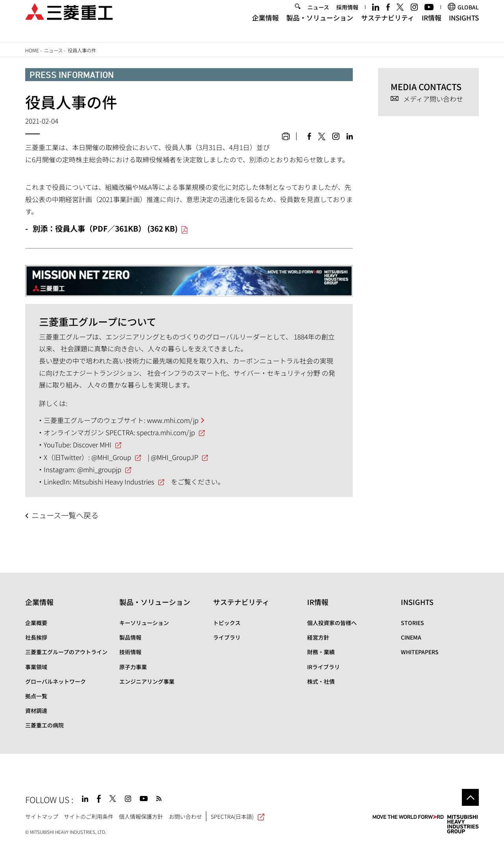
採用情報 (347, 17)
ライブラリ (227, 637)
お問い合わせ (185, 816)
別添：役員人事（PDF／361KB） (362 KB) (105, 228)
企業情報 (265, 27)
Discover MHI (92, 444)
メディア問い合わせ (433, 99)
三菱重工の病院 (44, 725)
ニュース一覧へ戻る (65, 515)
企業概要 (36, 623)
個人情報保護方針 (141, 816)
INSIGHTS (464, 27)
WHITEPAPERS (420, 652)
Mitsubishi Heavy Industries (114, 481)
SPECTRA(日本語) (238, 816)
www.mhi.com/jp (173, 420)
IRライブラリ (323, 667)
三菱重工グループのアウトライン (66, 652)
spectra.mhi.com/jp (166, 432)
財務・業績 (321, 652)
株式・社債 (321, 681)
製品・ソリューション (320, 27)
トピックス (227, 623)
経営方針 (318, 637)
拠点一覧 (36, 696)
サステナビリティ (388, 27)
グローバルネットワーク (56, 681)
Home (32, 50)
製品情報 (130, 637)
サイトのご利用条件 (89, 816)
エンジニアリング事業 (147, 681)
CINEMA (411, 637)
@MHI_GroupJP (174, 457)
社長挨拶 (36, 637)
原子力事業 (133, 667)
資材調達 (36, 711)
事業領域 (36, 667)
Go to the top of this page (470, 797)
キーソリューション (144, 623)
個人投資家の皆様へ (332, 623)
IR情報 (432, 27)
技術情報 (130, 652)
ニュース (318, 17)
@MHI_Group (111, 457)
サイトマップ (42, 816)
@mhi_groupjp (99, 469)
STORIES (412, 623)
